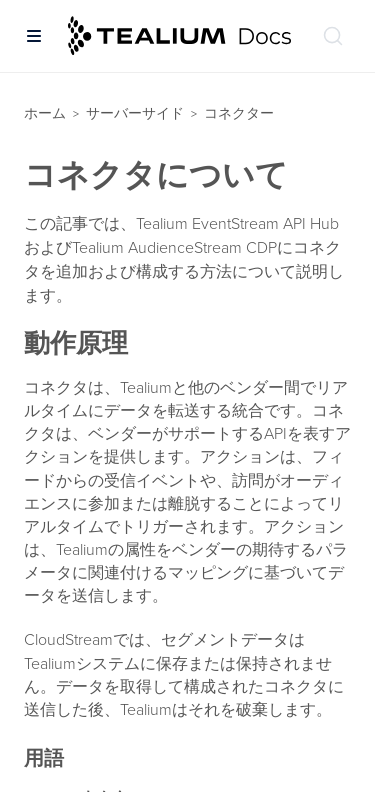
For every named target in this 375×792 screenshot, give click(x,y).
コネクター (239, 113)
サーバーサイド (135, 113)
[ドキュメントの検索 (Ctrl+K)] (333, 36)
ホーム (45, 113)
